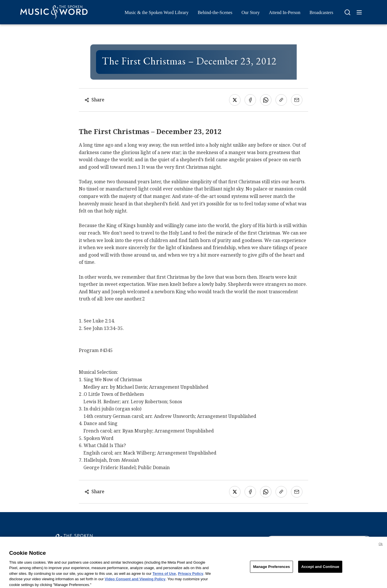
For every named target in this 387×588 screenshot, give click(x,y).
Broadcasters (321, 12)
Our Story (251, 12)
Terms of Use (164, 576)
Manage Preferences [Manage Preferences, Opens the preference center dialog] (272, 569)
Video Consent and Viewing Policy (135, 582)
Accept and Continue (320, 569)
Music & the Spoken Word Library (157, 12)
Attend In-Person (285, 12)
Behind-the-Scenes (215, 12)
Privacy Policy (191, 576)
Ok (381, 546)
